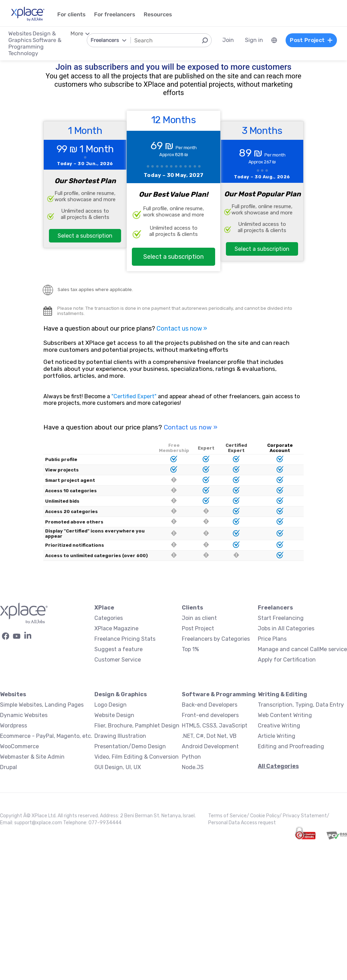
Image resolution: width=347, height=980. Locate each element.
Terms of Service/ (229, 816)
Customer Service (118, 660)
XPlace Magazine (116, 628)
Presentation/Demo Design (130, 746)
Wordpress (14, 726)
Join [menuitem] (228, 40)
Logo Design (111, 705)
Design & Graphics (121, 694)
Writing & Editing (282, 694)
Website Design (114, 715)
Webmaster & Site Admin (32, 757)
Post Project (198, 628)
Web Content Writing (285, 715)
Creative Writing (279, 726)
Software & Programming (219, 694)
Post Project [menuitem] (311, 40)
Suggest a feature (119, 649)
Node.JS (193, 767)
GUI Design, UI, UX (118, 767)
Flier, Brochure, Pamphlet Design (137, 726)
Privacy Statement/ (306, 816)
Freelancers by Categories (216, 639)
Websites (13, 694)
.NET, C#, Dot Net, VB (209, 736)
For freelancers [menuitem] (115, 14)
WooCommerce (19, 746)
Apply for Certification (287, 660)
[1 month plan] (85, 185)
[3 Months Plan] (262, 191)
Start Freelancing (281, 618)
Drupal (9, 767)
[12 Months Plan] (173, 191)
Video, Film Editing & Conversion (137, 757)
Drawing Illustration (120, 736)
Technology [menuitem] (23, 53)
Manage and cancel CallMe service (302, 649)
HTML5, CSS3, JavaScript (215, 726)
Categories (109, 618)
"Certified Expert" (134, 396)
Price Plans (272, 639)
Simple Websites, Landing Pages (42, 705)
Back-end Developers (210, 705)
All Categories (278, 766)
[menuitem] (274, 40)
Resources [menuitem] (158, 14)
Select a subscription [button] (85, 236)
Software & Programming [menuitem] (35, 43)
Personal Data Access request (242, 823)
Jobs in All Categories (286, 628)
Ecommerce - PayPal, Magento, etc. (46, 736)
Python (191, 757)
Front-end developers (210, 715)
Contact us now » (182, 329)
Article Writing (277, 736)
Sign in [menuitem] (254, 40)
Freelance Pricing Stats (125, 639)
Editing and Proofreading (291, 746)
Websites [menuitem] (20, 33)
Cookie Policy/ (266, 816)
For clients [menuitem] (71, 14)
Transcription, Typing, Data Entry (301, 705)
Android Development (210, 746)
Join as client (199, 618)
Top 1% (190, 649)
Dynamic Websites (24, 715)
